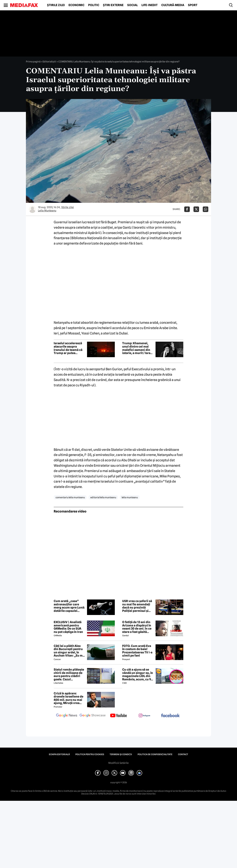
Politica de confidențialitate (155, 754)
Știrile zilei (56, 5)
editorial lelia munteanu (103, 497)
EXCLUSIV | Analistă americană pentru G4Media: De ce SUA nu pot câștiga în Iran (68, 627)
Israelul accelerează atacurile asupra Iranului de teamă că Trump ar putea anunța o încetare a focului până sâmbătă (69, 348)
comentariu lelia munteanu (70, 497)
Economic (76, 5)
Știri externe (113, 5)
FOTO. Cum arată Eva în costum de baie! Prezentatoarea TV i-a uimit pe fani (137, 651)
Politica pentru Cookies (90, 754)
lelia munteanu (130, 497)
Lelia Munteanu (47, 211)
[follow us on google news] (67, 716)
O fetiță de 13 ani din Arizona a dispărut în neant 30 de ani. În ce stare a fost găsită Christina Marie (137, 627)
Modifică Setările (118, 763)
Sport (193, 5)
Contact (183, 754)
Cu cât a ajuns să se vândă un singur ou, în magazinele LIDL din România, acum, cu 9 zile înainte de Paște (138, 674)
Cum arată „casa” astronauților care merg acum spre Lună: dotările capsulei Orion (69, 606)
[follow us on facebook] (170, 716)
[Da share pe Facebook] (187, 209)
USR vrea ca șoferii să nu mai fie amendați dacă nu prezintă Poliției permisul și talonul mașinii (137, 606)
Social (132, 5)
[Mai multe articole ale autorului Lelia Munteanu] (32, 209)
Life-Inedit (150, 5)
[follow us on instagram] (144, 716)
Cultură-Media (173, 5)
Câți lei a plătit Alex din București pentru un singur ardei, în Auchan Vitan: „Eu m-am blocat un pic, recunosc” (69, 651)
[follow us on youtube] (118, 716)
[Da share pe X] (196, 209)
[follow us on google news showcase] (93, 716)
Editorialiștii (49, 61)
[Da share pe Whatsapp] (206, 209)
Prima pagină (33, 61)
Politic (94, 5)
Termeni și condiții (121, 754)
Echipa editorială (59, 754)
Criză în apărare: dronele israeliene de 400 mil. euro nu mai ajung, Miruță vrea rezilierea (69, 698)
